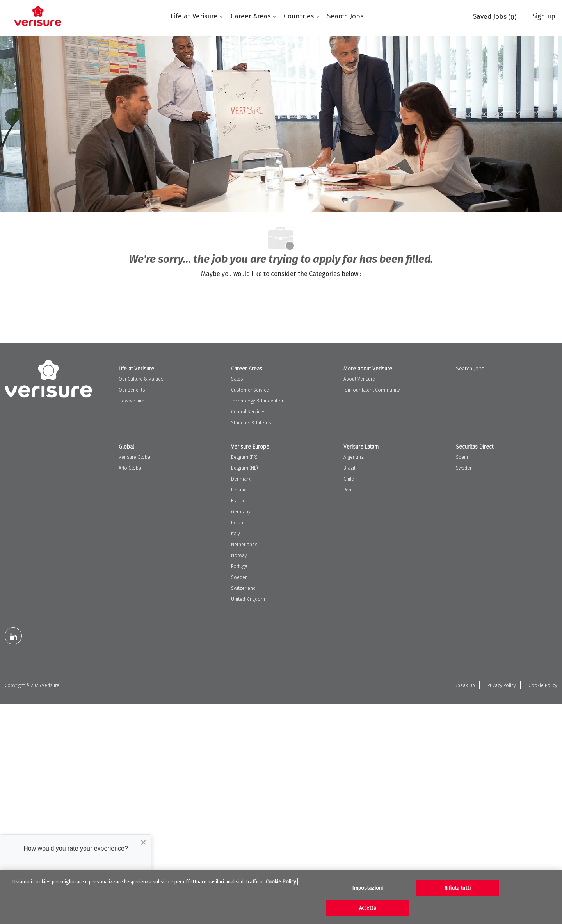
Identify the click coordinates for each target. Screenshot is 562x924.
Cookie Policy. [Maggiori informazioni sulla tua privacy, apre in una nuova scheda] (281, 882)
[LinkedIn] (13, 636)
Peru (348, 490)
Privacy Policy (502, 685)
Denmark (241, 479)
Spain (462, 457)
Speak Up (465, 685)
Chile (349, 479)
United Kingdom (248, 599)
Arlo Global (131, 468)
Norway (239, 555)
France (238, 501)
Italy (236, 534)
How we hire (132, 401)
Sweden (239, 577)
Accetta (368, 908)
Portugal (240, 566)
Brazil (349, 468)
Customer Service (250, 390)
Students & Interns (251, 423)
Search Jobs (345, 16)
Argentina (354, 457)
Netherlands (244, 545)
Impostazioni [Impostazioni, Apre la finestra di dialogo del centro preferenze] (367, 888)
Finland (239, 490)
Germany (241, 512)
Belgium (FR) (244, 457)
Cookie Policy (543, 685)
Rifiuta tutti (457, 888)
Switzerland (243, 588)
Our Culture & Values (141, 379)
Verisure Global (135, 457)
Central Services (248, 412)
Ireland (238, 523)
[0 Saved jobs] (491, 16)
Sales (237, 379)
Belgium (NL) (245, 468)
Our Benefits (132, 390)
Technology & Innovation (258, 401)
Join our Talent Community (372, 390)
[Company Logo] (38, 16)
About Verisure (359, 379)
